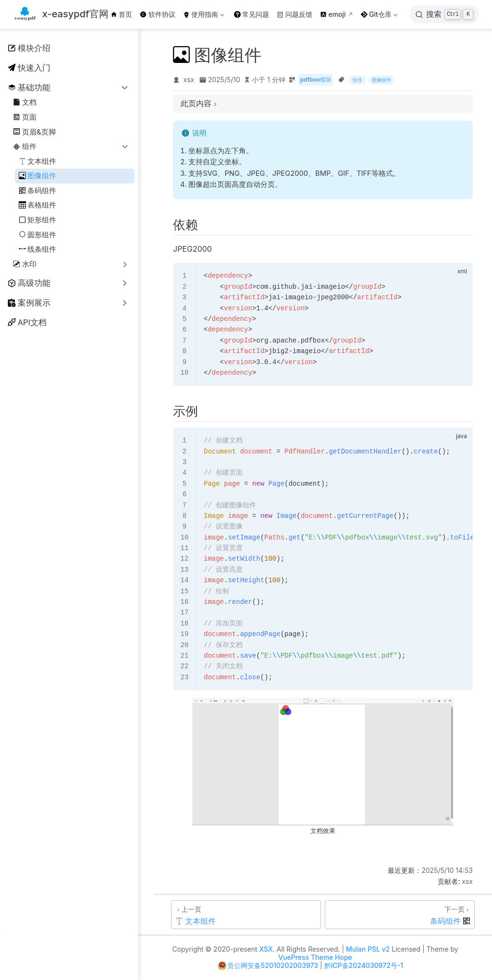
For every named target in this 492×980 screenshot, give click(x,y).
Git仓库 (379, 16)
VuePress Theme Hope (315, 957)
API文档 (27, 322)
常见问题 (252, 14)
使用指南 (204, 16)
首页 (122, 14)
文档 (25, 102)
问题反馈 (295, 14)
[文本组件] (246, 915)
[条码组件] (400, 915)
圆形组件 (38, 235)
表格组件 (38, 205)
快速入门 (29, 68)
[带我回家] (61, 15)
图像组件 (38, 176)
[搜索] (444, 14)
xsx (189, 80)
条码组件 (38, 190)
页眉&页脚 (34, 132)
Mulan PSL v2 (368, 949)
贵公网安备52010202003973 (273, 965)
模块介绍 (29, 48)
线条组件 (38, 249)
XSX (266, 949)
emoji (333, 14)
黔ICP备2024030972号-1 (364, 965)
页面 (25, 117)
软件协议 (158, 14)
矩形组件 (38, 220)
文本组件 (38, 161)
